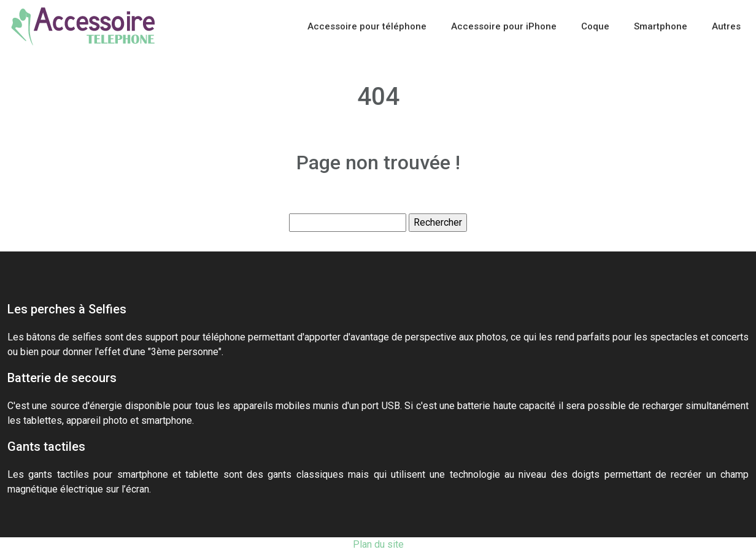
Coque (595, 26)
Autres (726, 26)
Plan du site (378, 544)
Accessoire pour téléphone (367, 26)
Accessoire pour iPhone (504, 26)
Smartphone (661, 26)
